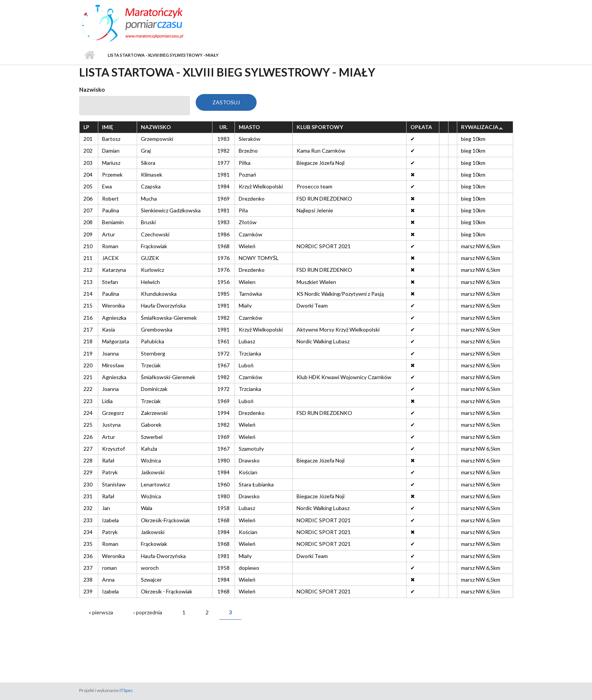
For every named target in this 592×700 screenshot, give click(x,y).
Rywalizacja (482, 127)
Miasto (249, 127)
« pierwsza (101, 612)
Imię (108, 127)
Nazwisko (92, 89)
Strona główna (90, 55)
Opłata (421, 127)
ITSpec (126, 690)
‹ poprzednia (148, 612)
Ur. (223, 127)
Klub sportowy (320, 127)
